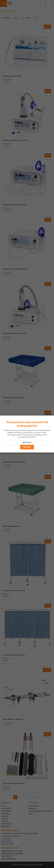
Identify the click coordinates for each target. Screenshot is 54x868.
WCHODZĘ (27, 447)
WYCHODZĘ (27, 443)
